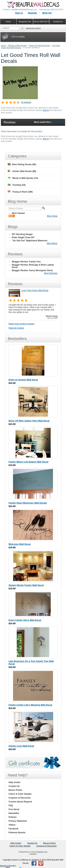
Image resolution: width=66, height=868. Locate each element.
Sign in (19, 13)
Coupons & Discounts (20, 798)
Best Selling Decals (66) (22, 164)
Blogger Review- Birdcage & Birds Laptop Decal (33, 266)
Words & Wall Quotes (18, 45)
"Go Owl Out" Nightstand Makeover (30, 241)
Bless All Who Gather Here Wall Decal (29, 421)
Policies (13, 817)
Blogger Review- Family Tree (26, 262)
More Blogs (52, 243)
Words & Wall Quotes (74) (23, 178)
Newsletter (14, 813)
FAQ (11, 806)
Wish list (47, 13)
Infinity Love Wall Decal (21, 746)
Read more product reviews (22, 324)
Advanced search (33, 28)
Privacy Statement (18, 821)
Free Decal (14, 809)
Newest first (58, 122)
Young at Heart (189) (20, 192)
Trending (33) (17, 185)
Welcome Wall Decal (20, 544)
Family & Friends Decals (39, 45)
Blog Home (52, 216)
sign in (46, 110)
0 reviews (26, 102)
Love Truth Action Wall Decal (35, 290)
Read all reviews (16, 328)
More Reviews (51, 273)
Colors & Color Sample (20, 794)
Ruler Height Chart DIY (23, 237)
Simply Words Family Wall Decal (26, 585)
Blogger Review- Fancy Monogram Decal (32, 270)
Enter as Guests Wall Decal (23, 380)
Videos (12, 825)
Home (3, 45)
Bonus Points (15, 790)
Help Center (15, 782)
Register (32, 13)
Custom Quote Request (20, 802)
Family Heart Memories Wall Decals (28, 503)
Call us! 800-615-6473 (41, 22)
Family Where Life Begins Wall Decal (29, 462)
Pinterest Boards (17, 833)
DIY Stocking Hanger (22, 234)
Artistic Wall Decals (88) (22, 171)
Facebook (14, 829)
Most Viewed (18, 213)
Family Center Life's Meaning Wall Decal (30, 705)
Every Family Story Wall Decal (25, 620)
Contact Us (14, 786)
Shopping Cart (25, 22)
